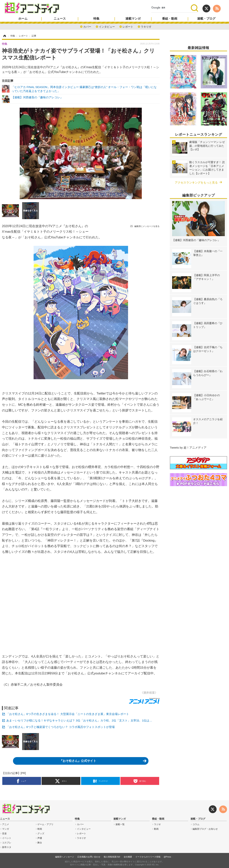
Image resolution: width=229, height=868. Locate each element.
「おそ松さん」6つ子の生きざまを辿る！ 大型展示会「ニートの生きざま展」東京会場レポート (68, 714)
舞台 (40, 843)
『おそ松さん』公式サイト (78, 761)
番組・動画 (170, 19)
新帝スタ (7, 847)
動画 (156, 829)
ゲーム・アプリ (45, 824)
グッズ (41, 834)
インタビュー (107, 26)
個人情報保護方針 (112, 857)
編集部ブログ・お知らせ (205, 829)
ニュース (60, 19)
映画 (40, 829)
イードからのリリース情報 (148, 857)
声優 (40, 838)
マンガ (6, 829)
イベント (7, 838)
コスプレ (7, 843)
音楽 (4, 834)
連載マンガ (133, 19)
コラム (196, 824)
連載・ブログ (206, 19)
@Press (167, 857)
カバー (87, 26)
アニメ (6, 824)
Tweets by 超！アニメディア (188, 448)
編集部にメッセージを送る (147, 226)
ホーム (23, 19)
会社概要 (128, 857)
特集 (96, 19)
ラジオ (157, 824)
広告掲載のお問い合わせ (89, 857)
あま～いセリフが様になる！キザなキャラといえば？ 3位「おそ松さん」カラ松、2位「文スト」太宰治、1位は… (79, 720)
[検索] (171, 8)
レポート (128, 26)
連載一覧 (120, 824)
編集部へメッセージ (65, 857)
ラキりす (146, 26)
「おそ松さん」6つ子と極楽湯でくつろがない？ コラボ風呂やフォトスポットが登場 (60, 727)
